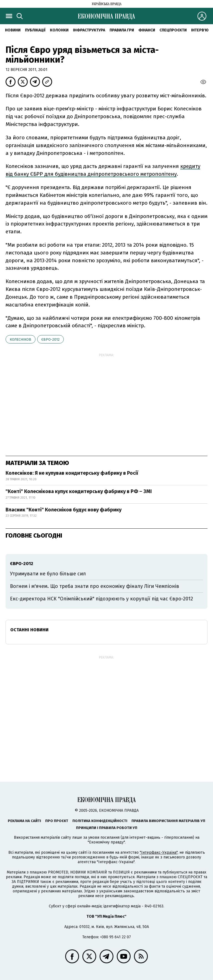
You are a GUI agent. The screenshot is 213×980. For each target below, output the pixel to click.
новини (13, 30)
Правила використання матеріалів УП (168, 821)
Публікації (35, 30)
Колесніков (21, 339)
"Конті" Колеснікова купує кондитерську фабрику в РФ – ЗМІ (79, 491)
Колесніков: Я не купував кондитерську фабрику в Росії (72, 473)
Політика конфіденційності (100, 821)
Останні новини (29, 630)
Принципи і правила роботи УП (107, 828)
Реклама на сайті (24, 821)
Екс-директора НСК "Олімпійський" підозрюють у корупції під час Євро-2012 (102, 599)
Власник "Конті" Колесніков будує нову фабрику (64, 510)
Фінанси (147, 30)
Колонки (59, 30)
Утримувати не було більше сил (48, 574)
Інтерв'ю (200, 30)
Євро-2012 (50, 339)
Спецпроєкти (173, 30)
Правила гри (122, 30)
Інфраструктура (89, 30)
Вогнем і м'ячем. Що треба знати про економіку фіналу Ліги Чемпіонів (95, 586)
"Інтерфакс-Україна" (159, 852)
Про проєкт (57, 821)
